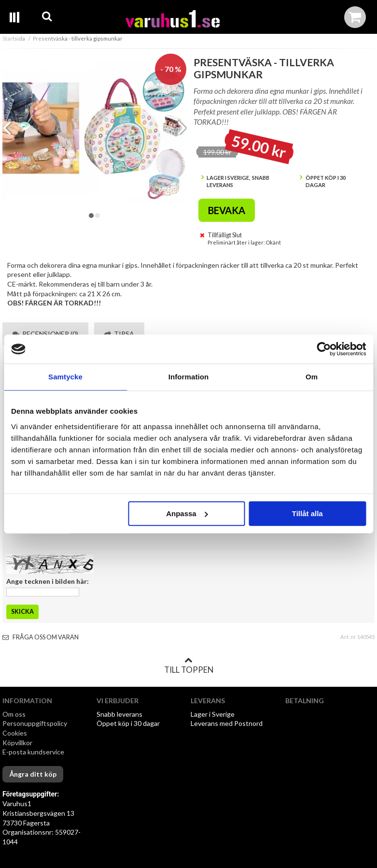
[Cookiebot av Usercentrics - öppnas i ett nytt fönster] (324, 349)
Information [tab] (189, 377)
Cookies (15, 733)
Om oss (14, 714)
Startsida (14, 38)
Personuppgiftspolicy (35, 723)
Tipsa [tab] (119, 334)
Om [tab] (312, 377)
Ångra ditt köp (33, 774)
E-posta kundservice (34, 752)
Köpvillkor (17, 743)
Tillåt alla (307, 514)
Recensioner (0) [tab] (45, 334)
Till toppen (189, 665)
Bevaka (227, 210)
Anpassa (187, 514)
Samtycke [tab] (65, 377)
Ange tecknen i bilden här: (48, 581)
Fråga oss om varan (41, 637)
